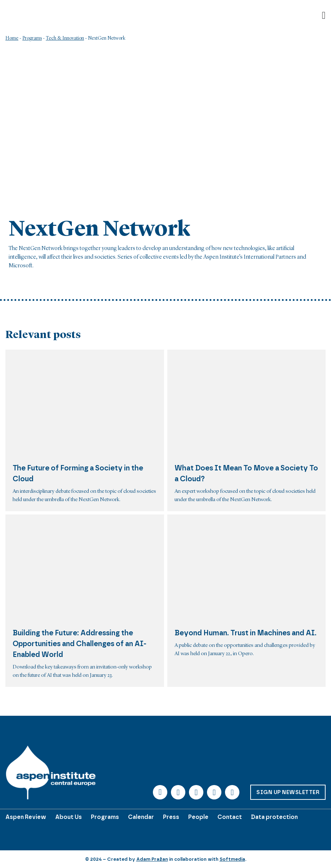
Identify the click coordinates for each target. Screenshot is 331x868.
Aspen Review (26, 817)
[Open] (324, 16)
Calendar (141, 817)
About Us (69, 817)
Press (171, 817)
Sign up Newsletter (288, 792)
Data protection (274, 817)
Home (12, 38)
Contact (230, 817)
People (198, 817)
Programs (32, 38)
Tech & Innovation (65, 38)
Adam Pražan (152, 859)
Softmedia (232, 859)
